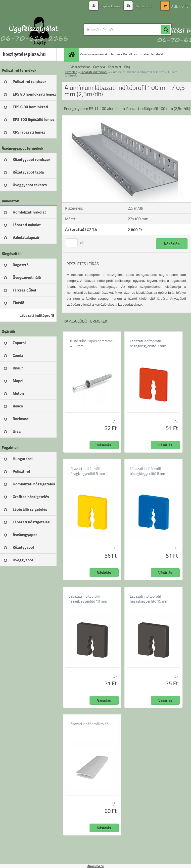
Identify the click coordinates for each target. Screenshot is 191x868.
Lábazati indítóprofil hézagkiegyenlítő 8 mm (148, 471)
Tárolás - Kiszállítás (124, 54)
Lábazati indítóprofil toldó (89, 724)
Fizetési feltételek (152, 54)
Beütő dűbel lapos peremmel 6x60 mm (91, 344)
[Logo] (34, 30)
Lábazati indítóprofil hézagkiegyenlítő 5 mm (87, 471)
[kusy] (71, 243)
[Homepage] (72, 54)
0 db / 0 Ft (179, 6)
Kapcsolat (115, 67)
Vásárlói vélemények (94, 54)
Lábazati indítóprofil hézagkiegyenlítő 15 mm (149, 599)
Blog (127, 67)
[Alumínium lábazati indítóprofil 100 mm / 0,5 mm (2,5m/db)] (126, 117)
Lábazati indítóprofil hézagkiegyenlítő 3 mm (148, 344)
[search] (166, 30)
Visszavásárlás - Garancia (88, 67)
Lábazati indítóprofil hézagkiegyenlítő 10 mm (88, 599)
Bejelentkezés (110, 6)
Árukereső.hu (95, 866)
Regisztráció (143, 6)
